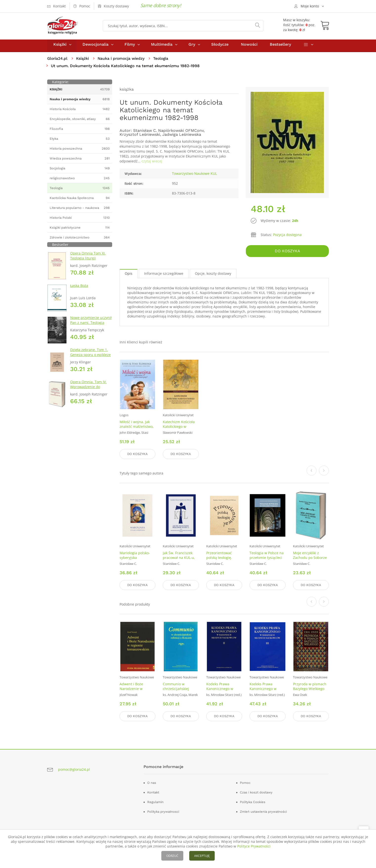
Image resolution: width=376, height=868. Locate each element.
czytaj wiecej (152, 163)
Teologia (163, 61)
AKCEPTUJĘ (202, 856)
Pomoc (245, 782)
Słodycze (220, 47)
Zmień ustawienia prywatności (263, 811)
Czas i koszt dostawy (256, 792)
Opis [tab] (129, 275)
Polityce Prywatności (254, 846)
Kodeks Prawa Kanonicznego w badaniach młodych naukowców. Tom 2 (223, 691)
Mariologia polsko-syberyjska (135, 556)
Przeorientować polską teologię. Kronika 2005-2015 (222, 559)
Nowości (249, 47)
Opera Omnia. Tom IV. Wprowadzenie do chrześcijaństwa (88, 389)
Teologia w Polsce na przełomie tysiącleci (267, 556)
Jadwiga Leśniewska (182, 137)
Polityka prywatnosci (163, 811)
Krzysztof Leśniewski (140, 137)
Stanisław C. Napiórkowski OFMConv (168, 133)
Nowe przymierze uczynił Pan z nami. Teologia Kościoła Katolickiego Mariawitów (91, 327)
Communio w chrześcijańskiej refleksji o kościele (178, 689)
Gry (192, 47)
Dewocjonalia (95, 47)
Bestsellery (280, 47)
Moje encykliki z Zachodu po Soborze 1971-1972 (310, 559)
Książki (60, 47)
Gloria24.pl (58, 61)
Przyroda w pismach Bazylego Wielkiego (310, 687)
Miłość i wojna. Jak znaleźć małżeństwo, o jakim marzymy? (137, 428)
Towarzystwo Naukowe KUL (194, 176)
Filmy (130, 47)
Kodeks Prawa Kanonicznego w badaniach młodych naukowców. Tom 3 (266, 691)
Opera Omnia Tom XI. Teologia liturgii (88, 258)
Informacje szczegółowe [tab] (164, 275)
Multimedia (162, 47)
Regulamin (155, 801)
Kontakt (153, 792)
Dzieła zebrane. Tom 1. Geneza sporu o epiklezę (90, 354)
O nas (152, 782)
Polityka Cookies (253, 801)
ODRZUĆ (172, 856)
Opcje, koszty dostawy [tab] (213, 275)
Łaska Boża (79, 288)
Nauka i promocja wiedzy (123, 61)
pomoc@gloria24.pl (74, 769)
